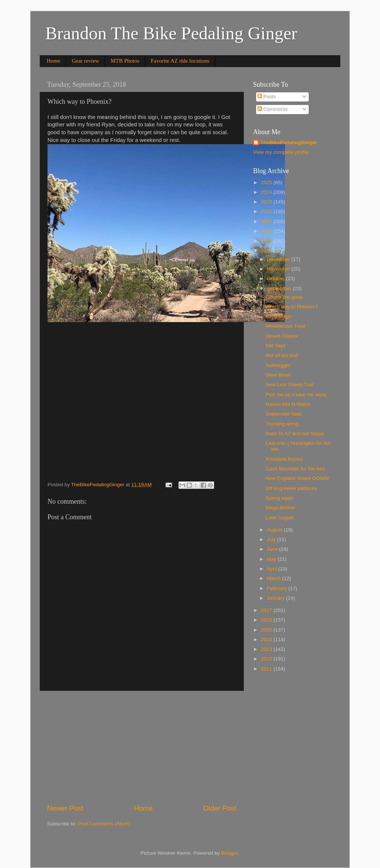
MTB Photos (125, 61)
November (279, 269)
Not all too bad (282, 355)
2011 (267, 669)
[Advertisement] (142, 747)
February (278, 588)
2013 (267, 649)
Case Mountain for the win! (296, 469)
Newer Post (65, 808)
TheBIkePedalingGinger (289, 143)
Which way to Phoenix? (292, 307)
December (279, 259)
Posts (267, 97)
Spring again (280, 498)
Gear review (85, 61)
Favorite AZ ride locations (180, 61)
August (275, 530)
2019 (267, 241)
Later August (280, 518)
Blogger (230, 853)
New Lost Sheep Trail (289, 385)
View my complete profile (281, 152)
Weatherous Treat (286, 326)
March (274, 578)
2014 (267, 640)
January (276, 598)
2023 (267, 202)
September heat (284, 414)
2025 (267, 183)
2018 (267, 251)
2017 (267, 610)
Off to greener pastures (291, 488)
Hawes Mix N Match (288, 404)
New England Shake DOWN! (298, 478)
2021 (267, 221)
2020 (267, 231)
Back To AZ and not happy (295, 433)
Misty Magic (279, 316)
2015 (267, 630)
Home (54, 61)
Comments (273, 109)
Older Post (220, 808)
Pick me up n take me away (296, 395)
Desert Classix (282, 336)
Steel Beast (279, 375)
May (272, 559)
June (273, 549)
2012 (267, 659)
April (273, 569)
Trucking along (282, 424)
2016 (267, 620)
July (272, 539)
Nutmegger (278, 365)
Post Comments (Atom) (104, 824)
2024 (267, 192)
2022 (267, 211)
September (280, 289)
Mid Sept (276, 346)
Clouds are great (284, 297)
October (276, 279)
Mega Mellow (281, 508)
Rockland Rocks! (284, 459)
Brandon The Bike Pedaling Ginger (171, 33)
